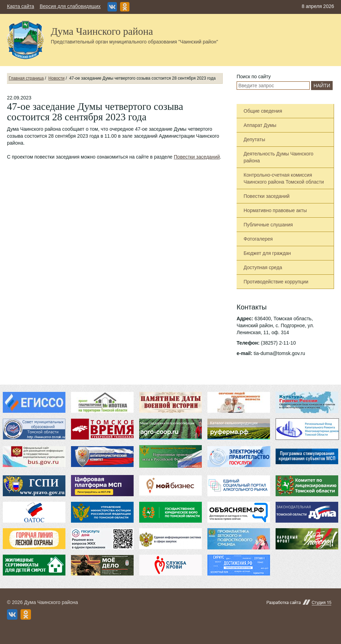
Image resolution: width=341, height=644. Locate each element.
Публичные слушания (268, 225)
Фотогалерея (258, 239)
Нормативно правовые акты (275, 210)
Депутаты (254, 139)
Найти (322, 86)
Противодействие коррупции (276, 282)
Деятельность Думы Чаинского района (279, 157)
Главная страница (26, 78)
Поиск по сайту (254, 77)
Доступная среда (263, 267)
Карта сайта (21, 6)
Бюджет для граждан (267, 253)
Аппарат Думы (260, 125)
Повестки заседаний (197, 157)
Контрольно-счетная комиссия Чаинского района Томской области (284, 178)
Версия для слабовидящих (70, 6)
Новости (56, 78)
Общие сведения (263, 111)
